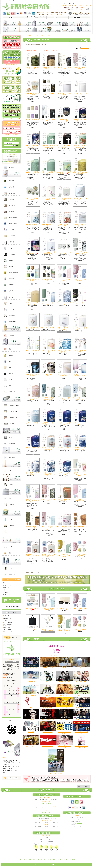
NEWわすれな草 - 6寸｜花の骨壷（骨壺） (48, 246)
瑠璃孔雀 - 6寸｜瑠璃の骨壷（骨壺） (80, 417)
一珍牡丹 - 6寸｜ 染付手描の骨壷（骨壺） (64, 467)
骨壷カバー (6, 588)
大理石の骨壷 (10, 242)
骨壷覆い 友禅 (6, 758)
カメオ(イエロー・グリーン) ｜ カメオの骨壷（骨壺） (64, 624)
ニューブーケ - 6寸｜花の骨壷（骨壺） (33, 87)
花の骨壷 (9, 297)
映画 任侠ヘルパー (48, 732)
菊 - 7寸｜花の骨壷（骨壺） (48, 321)
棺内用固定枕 (10, 444)
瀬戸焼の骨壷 (10, 181)
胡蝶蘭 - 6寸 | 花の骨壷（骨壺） (80, 297)
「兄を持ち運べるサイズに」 (56, 773)
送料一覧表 (7, 627)
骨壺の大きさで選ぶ (8, 585)
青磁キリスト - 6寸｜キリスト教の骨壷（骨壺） (48, 139)
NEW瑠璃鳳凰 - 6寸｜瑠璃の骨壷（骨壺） (80, 113)
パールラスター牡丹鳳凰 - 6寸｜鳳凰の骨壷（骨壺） (48, 441)
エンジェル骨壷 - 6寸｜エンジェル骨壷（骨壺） (80, 493)
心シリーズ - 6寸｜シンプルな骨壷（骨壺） (64, 246)
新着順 (87, 48)
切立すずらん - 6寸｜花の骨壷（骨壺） (80, 322)
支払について (8, 618)
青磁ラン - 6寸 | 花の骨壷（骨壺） (48, 297)
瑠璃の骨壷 (9, 291)
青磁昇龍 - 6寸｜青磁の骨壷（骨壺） (33, 417)
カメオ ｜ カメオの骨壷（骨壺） (80, 602)
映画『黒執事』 (31, 720)
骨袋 (7, 386)
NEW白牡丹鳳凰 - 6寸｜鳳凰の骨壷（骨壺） (64, 218)
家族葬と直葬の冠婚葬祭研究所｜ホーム (13, 17)
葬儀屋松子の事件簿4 (81, 720)
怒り (31, 708)
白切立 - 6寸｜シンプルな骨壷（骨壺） (80, 87)
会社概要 (7, 616)
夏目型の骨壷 (6, 595)
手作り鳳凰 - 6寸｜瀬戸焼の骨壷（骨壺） (48, 61)
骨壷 (4, 583)
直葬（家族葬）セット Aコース (33, 602)
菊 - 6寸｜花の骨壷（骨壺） (33, 321)
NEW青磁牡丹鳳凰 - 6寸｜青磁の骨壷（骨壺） (80, 139)
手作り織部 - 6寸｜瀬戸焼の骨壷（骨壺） (33, 61)
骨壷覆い (9, 355)
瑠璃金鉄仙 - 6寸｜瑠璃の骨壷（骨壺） (33, 139)
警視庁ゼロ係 (48, 695)
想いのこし (65, 708)
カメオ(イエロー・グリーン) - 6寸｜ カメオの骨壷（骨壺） (64, 548)
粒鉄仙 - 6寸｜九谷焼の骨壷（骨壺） (48, 493)
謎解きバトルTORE (31, 746)
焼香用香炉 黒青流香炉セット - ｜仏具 (64, 602)
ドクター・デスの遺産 (65, 682)
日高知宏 (12, 659)
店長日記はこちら (12, 662)
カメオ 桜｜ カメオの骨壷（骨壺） (80, 623)
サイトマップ (89, 5)
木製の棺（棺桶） (11, 412)
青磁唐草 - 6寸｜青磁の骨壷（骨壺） (33, 166)
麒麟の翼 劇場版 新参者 (48, 720)
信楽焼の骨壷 (10, 199)
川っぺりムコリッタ (31, 695)
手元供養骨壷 (10, 335)
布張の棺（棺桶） (11, 418)
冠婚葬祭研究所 (16, 794)
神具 (8, 547)
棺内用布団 (9, 437)
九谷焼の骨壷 (10, 187)
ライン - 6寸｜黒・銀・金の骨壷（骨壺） (48, 87)
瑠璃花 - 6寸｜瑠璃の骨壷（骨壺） (33, 441)
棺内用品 (5, 592)
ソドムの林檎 (65, 720)
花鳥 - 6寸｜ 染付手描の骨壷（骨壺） (33, 467)
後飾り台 (9, 505)
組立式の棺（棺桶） (12, 406)
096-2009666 (79, 823)
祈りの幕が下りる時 (65, 695)
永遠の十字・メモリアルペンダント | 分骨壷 (48, 623)
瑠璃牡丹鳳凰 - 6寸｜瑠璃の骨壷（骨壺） (48, 417)
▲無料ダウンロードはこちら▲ (12, 135)
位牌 (7, 471)
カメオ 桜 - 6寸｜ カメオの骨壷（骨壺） (80, 548)
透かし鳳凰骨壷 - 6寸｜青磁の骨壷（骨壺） (48, 392)
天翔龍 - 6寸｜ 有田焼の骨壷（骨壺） (33, 368)
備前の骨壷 (9, 212)
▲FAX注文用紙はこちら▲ (12, 65)
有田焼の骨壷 (10, 193)
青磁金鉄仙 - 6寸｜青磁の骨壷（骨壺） (64, 166)
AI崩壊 (48, 682)
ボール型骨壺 (10, 316)
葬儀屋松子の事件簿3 (81, 708)
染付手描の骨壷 (10, 224)
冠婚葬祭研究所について (10, 625)
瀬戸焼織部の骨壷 (11, 205)
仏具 (8, 520)
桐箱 (7, 367)
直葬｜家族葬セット (11, 167)
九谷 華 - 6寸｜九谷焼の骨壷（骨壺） (33, 392)
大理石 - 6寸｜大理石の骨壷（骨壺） (48, 113)
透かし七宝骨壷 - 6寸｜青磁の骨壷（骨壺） (80, 392)
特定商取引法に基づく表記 (42, 860)
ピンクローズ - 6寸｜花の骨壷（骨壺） (48, 192)
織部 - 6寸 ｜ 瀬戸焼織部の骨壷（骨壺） (64, 493)
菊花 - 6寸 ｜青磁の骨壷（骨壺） (64, 392)
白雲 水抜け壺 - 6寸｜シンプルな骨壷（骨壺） (80, 218)
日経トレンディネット (48, 746)
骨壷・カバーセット (11, 322)
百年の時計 (31, 732)
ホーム (25, 36)
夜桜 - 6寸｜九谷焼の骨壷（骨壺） (48, 368)
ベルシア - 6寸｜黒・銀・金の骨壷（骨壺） (80, 246)
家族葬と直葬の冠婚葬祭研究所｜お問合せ (80, 17)
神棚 (7, 553)
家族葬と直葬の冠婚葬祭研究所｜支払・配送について (35, 17)
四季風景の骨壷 (10, 260)
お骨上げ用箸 (10, 392)
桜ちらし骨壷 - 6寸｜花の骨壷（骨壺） (64, 520)
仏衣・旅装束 (10, 457)
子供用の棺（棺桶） (12, 424)
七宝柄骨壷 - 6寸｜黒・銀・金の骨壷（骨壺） (33, 520)
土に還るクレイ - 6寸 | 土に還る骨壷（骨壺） (33, 297)
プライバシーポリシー (79, 5)
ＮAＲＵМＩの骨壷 (11, 218)
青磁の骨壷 (9, 285)
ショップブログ (8, 623)
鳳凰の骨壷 (9, 279)
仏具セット (9, 498)
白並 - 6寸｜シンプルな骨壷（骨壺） (64, 87)
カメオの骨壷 (10, 230)
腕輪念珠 (9, 485)
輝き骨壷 (9, 267)
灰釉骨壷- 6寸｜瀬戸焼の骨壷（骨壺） (80, 520)
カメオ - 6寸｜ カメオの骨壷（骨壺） (80, 273)
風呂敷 (8, 380)
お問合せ (7, 620)
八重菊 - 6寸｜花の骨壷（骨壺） (80, 192)
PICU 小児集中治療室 (31, 682)
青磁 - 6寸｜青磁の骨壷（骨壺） (48, 166)
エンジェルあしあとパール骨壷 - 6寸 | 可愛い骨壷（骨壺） (33, 548)
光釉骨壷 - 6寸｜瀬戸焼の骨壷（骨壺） (64, 61)
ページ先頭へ (83, 786)
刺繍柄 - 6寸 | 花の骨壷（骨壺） (33, 344)
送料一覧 (46, 828)
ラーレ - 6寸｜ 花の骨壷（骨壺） (64, 273)
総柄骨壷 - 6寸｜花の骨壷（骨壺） (80, 61)
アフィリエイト (8, 632)
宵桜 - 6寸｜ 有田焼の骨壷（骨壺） (80, 344)
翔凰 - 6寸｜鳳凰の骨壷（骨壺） (33, 218)
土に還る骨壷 (10, 236)
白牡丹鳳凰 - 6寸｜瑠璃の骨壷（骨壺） (64, 441)
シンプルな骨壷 (10, 248)
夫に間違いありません (56, 655)
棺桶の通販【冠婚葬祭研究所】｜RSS (10, 778)
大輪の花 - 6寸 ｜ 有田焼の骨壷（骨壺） (64, 344)
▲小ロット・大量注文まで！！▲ (12, 118)
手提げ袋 (9, 374)
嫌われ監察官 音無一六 (81, 682)
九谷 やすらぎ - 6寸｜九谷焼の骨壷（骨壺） (64, 368)
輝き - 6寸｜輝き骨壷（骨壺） (33, 113)
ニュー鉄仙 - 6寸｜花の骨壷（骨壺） (33, 192)
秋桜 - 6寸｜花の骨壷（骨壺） (64, 322)
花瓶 (8, 568)
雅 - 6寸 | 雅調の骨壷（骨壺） (48, 273)
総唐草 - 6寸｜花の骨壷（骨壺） (64, 297)
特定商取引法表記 (67, 5)
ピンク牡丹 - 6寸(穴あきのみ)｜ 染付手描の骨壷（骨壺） (48, 467)
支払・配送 (28, 860)
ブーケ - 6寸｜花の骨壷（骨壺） (64, 192)
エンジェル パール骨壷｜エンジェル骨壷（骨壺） (48, 602)
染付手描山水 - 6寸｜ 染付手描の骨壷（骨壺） (80, 441)
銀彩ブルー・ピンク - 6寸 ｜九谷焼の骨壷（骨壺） (80, 368)
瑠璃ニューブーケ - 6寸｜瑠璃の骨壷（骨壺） (33, 246)
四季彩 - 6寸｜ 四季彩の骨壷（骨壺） (33, 273)
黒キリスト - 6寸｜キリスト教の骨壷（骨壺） (64, 139)
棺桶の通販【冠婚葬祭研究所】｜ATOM (15, 778)
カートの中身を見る (12, 600)
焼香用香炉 (9, 526)
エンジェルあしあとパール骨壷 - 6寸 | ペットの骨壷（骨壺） (48, 548)
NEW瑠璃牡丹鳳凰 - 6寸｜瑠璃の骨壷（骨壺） (64, 113)
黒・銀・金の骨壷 (11, 273)
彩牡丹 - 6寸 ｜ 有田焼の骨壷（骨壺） (48, 344)
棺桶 (4, 590)
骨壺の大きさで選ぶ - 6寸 (47, 36)
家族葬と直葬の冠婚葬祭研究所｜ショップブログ (57, 17)
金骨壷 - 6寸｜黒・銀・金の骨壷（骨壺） (80, 166)
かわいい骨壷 (10, 309)
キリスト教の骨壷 (11, 254)
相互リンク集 (8, 630)
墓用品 (8, 532)
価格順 (83, 48)
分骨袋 (8, 361)
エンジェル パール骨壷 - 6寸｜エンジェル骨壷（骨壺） (48, 521)
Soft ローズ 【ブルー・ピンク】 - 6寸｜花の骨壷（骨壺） (33, 494)
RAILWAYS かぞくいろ (48, 708)
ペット (8, 303)
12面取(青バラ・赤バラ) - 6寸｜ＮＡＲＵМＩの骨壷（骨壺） (80, 467)
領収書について (10, 574)
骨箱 (7, 349)
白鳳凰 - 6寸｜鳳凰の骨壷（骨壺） (48, 218)
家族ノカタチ (81, 695)
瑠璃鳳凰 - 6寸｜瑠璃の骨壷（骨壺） (64, 417)
